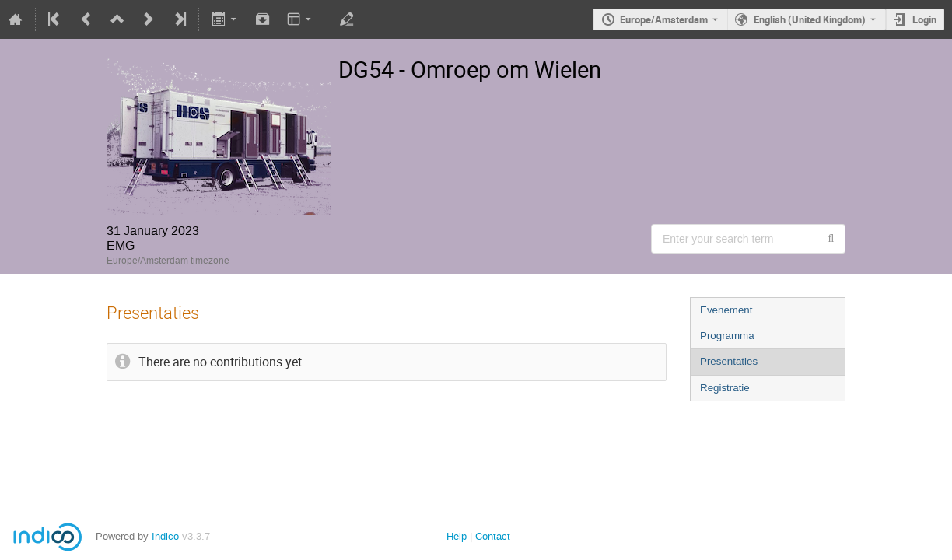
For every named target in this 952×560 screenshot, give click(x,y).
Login (924, 19)
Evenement (726, 310)
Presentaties (729, 361)
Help (457, 536)
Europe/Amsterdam (664, 19)
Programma (727, 336)
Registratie (725, 388)
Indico (165, 536)
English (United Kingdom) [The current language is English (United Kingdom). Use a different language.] (810, 19)
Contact (493, 536)
